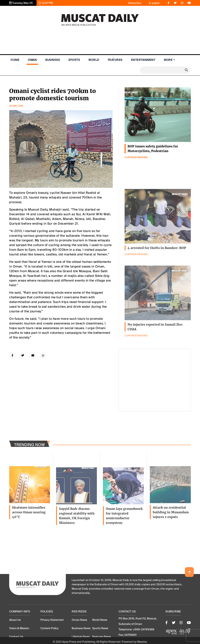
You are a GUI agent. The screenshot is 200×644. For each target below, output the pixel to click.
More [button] (168, 60)
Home (15, 60)
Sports (74, 60)
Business (53, 60)
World (94, 60)
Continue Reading (136, 158)
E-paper (154, 3)
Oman (32, 60)
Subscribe (135, 3)
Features (115, 60)
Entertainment (143, 60)
